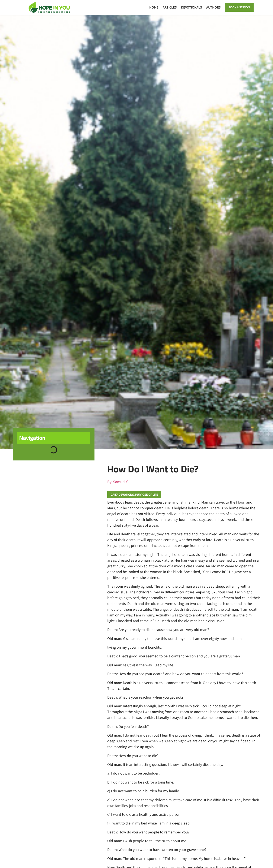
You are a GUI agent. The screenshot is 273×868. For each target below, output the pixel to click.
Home (150, 7)
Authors (209, 7)
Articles (166, 7)
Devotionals (187, 7)
